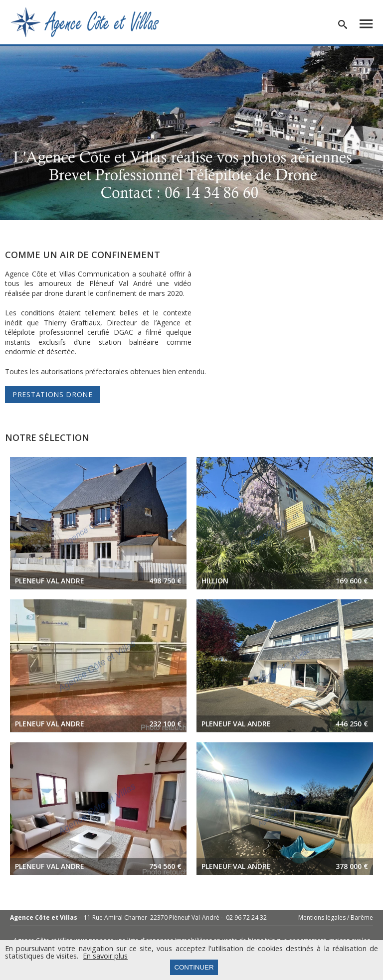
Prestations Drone (53, 394)
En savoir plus (105, 956)
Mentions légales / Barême (336, 918)
